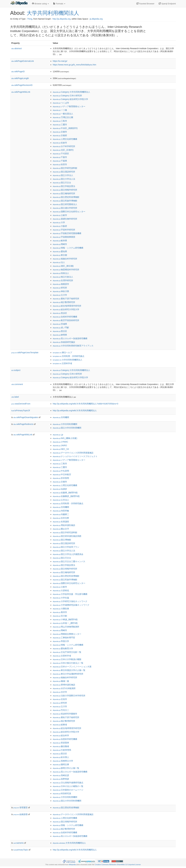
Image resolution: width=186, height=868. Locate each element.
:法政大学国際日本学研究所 (69, 696)
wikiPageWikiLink (21, 92)
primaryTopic (21, 850)
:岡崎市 (60, 244)
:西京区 (60, 331)
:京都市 (60, 132)
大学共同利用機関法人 (53, 13)
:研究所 (60, 288)
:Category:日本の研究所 (67, 96)
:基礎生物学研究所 (65, 219)
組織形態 (20, 814)
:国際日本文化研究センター (69, 212)
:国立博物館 (62, 540)
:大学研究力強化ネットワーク (70, 601)
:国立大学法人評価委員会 (68, 554)
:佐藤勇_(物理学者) (65, 493)
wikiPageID (18, 71)
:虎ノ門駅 (61, 328)
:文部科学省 (62, 363)
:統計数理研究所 (64, 302)
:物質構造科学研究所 (66, 270)
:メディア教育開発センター (69, 106)
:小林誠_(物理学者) (65, 619)
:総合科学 (61, 735)
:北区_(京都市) (63, 150)
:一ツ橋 (60, 110)
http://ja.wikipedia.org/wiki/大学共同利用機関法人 (75, 411)
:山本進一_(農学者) (65, 623)
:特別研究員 (62, 793)
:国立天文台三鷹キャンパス (69, 561)
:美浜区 (60, 313)
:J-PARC (60, 442)
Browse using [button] (40, 4)
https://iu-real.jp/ (60, 61)
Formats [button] (59, 4)
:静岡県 (60, 335)
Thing (30, 19)
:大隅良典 (61, 609)
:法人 (59, 262)
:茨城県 (60, 324)
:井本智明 (61, 478)
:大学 (59, 222)
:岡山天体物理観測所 (66, 627)
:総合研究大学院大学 (66, 309)
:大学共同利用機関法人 (67, 360)
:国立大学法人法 (64, 179)
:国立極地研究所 (64, 193)
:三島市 (60, 121)
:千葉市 (60, 157)
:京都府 (60, 135)
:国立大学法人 (63, 175)
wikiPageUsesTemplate (25, 353)
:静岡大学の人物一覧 (66, 768)
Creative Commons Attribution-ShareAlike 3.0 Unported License (118, 865)
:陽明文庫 (61, 764)
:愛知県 (60, 251)
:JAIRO (60, 445)
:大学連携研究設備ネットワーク (71, 605)
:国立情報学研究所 (65, 190)
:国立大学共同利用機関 (67, 428)
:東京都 (60, 255)
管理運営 (20, 808)
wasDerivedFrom (21, 404)
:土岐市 (60, 215)
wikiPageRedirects (23, 424)
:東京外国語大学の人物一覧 (69, 670)
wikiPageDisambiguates (26, 417)
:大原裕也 (61, 590)
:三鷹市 (60, 125)
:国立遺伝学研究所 (65, 208)
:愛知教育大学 (63, 648)
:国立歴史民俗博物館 (66, 197)
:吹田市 (60, 164)
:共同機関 (61, 417)
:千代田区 (61, 154)
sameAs (18, 843)
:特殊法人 (61, 273)
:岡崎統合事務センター (67, 634)
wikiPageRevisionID (22, 85)
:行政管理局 (62, 750)
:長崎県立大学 (63, 761)
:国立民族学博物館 (65, 201)
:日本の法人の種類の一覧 (68, 786)
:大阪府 (60, 226)
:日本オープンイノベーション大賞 (72, 667)
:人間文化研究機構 (65, 139)
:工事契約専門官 (64, 638)
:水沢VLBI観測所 (64, 688)
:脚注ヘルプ (62, 353)
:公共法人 (61, 500)
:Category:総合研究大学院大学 (70, 99)
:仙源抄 (60, 489)
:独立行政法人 (63, 277)
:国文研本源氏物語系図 (67, 536)
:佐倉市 (60, 143)
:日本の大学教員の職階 (67, 659)
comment (17, 384)
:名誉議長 (61, 522)
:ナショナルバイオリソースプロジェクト (75, 456)
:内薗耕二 (61, 514)
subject (16, 370)
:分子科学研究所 (64, 146)
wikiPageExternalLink (23, 61)
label (15, 397)
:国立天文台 (62, 183)
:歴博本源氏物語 (64, 685)
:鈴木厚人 (61, 757)
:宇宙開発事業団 (64, 237)
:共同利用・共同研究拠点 (69, 356)
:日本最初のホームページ (68, 790)
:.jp (58, 435)
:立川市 (60, 295)
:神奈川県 (61, 291)
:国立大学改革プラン (66, 547)
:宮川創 (60, 616)
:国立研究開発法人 (65, 204)
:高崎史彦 (61, 775)
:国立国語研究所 (64, 172)
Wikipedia (72, 865)
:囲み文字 (61, 529)
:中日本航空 (62, 474)
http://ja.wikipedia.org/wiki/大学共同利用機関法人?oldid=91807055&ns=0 (86, 404)
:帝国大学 (61, 641)
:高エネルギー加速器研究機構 (70, 338)
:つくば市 (61, 103)
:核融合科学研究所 (65, 259)
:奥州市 (60, 612)
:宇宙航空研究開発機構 (67, 233)
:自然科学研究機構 (65, 317)
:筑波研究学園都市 (65, 714)
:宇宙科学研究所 (64, 230)
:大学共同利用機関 (65, 424)
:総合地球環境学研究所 (67, 306)
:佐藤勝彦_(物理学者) (66, 496)
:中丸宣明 (61, 471)
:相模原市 (61, 284)
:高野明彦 (61, 779)
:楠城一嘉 (61, 681)
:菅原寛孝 (61, 743)
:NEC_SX (61, 449)
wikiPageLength (20, 78)
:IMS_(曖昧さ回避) (65, 438)
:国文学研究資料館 (65, 168)
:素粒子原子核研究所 (66, 299)
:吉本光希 (61, 518)
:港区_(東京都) (63, 266)
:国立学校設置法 (64, 186)
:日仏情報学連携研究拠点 (68, 783)
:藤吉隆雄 (61, 746)
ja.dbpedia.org (96, 19)
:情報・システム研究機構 (68, 248)
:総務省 (60, 725)
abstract (17, 48)
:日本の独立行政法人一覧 (68, 663)
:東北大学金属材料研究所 (68, 674)
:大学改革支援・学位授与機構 (70, 594)
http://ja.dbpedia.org (61, 19)
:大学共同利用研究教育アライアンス (73, 346)
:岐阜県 (60, 241)
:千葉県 (60, 161)
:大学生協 (61, 598)
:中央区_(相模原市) (65, 128)
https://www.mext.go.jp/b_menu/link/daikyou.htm (74, 65)
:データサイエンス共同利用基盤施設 (73, 453)
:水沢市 (60, 692)
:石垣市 (60, 699)
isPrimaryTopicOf (21, 411)
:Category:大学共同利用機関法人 (71, 92)
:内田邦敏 (61, 511)
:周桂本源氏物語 (64, 525)
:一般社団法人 (63, 114)
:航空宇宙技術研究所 (66, 320)
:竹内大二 (61, 710)
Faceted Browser (145, 4)
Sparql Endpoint (167, 4)
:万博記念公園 (63, 117)
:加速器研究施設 (64, 342)
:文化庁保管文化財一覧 (67, 652)
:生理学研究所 (63, 280)
